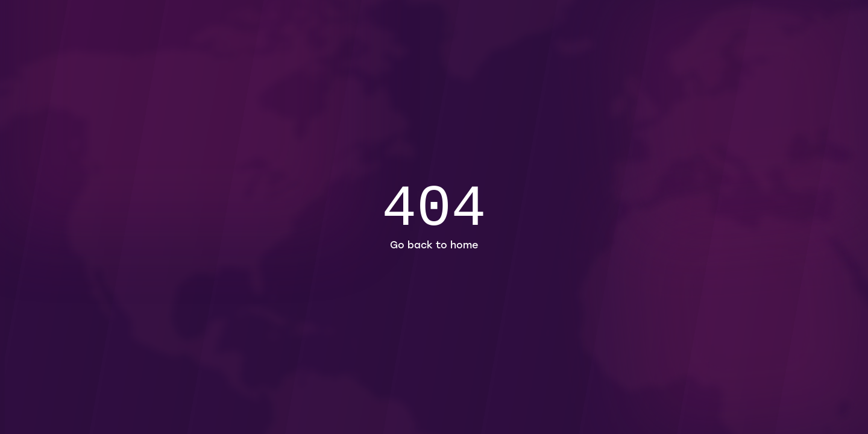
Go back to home (434, 246)
